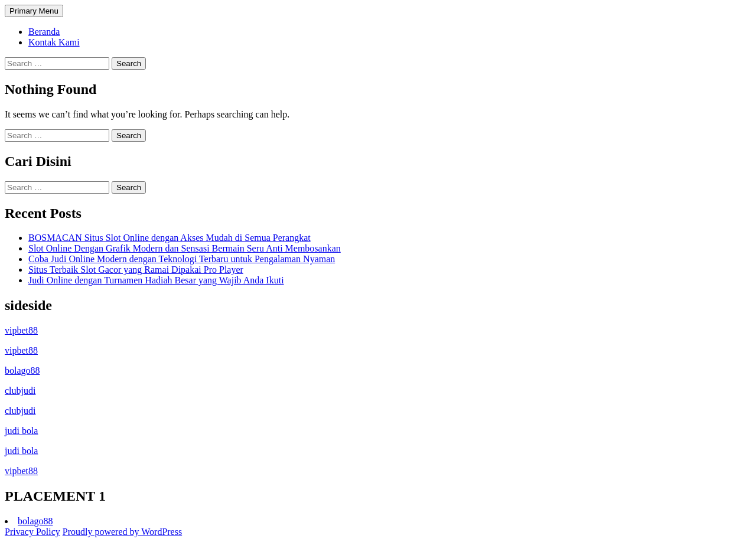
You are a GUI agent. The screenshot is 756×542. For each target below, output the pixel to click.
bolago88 (22, 370)
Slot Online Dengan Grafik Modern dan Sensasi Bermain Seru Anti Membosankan (185, 248)
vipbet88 (21, 330)
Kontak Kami (54, 42)
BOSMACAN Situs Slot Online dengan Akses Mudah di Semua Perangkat (170, 238)
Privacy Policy (32, 532)
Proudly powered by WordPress (122, 532)
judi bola (21, 431)
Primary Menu (34, 11)
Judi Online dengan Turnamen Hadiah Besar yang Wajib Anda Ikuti (156, 280)
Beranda (44, 32)
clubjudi (20, 391)
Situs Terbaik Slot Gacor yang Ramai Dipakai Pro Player (136, 270)
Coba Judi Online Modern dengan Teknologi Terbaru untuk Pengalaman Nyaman (182, 259)
